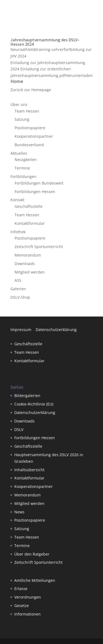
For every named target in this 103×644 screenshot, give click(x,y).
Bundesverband (29, 145)
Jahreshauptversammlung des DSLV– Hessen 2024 (45, 42)
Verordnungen (28, 597)
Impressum (23, 330)
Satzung (22, 119)
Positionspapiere (30, 128)
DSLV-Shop (20, 297)
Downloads (25, 264)
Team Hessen (27, 111)
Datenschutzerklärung (56, 330)
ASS (18, 280)
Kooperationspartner (34, 136)
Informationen (27, 614)
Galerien (18, 289)
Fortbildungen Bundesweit (39, 183)
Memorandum (28, 255)
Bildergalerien (27, 396)
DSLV (19, 429)
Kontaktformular (30, 223)
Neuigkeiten (26, 159)
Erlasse (21, 589)
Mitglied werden (30, 272)
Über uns (19, 104)
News (19, 512)
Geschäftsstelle (29, 206)
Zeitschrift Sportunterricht (39, 247)
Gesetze (22, 606)
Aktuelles (19, 153)
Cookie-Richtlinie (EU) (34, 404)
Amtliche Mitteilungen (35, 580)
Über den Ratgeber (32, 554)
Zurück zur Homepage (31, 90)
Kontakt (17, 200)
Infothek (18, 232)
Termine (22, 168)
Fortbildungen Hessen (35, 192)
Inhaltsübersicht (29, 470)
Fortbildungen (23, 176)
